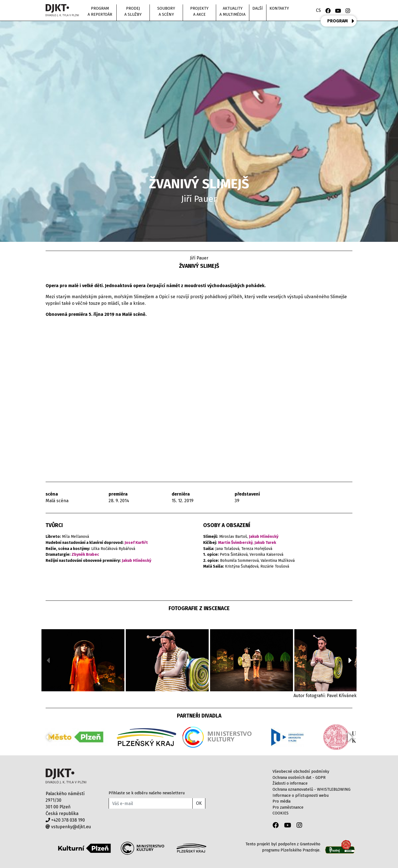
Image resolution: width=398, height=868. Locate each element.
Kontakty (279, 8)
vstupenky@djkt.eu (68, 827)
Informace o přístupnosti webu (301, 796)
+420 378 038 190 (65, 820)
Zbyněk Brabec (85, 555)
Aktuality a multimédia (232, 11)
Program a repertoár (100, 11)
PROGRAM (341, 21)
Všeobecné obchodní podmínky (301, 772)
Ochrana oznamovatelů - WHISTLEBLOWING (311, 789)
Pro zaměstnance (288, 807)
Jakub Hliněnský (137, 561)
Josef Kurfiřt (136, 543)
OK (199, 803)
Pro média (282, 801)
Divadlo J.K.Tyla (66, 776)
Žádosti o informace (290, 783)
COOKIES (281, 813)
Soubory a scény (166, 11)
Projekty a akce (199, 11)
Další (258, 8)
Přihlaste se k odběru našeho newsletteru (147, 793)
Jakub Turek (265, 543)
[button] (350, 660)
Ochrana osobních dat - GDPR (299, 778)
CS (318, 10)
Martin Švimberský (235, 543)
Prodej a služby (133, 11)
